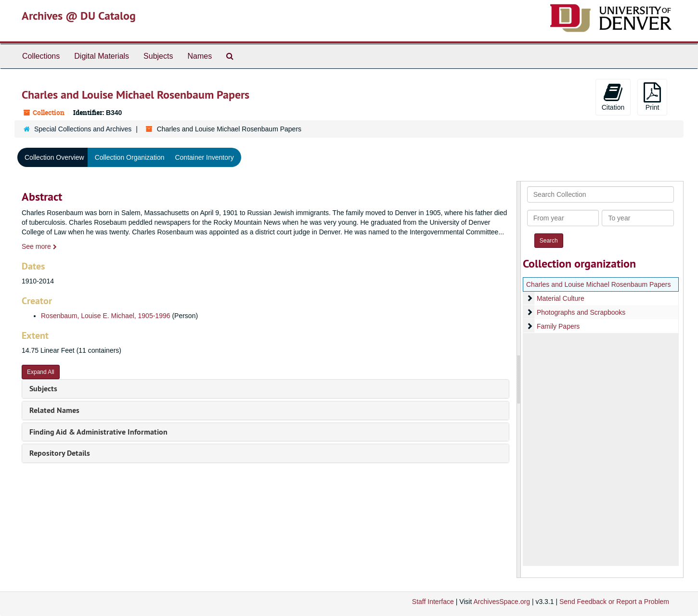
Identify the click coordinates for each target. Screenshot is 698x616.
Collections (41, 56)
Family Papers (558, 326)
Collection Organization (130, 157)
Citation (613, 97)
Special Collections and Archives (83, 129)
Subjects (158, 56)
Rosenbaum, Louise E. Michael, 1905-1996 (106, 316)
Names (200, 56)
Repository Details (60, 453)
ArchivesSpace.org (502, 602)
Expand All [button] (41, 372)
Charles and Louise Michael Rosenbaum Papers (598, 284)
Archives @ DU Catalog (79, 16)
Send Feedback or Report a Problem (614, 602)
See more (39, 246)
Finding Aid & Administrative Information (98, 432)
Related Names (54, 410)
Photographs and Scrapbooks (581, 312)
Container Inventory (204, 157)
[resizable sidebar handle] (519, 379)
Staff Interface (433, 602)
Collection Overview (54, 157)
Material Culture (560, 298)
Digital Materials (102, 56)
